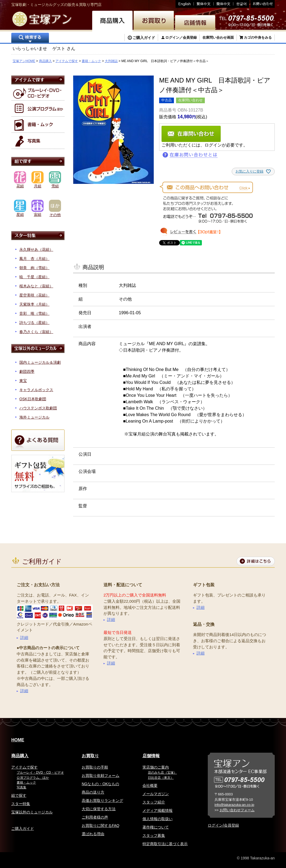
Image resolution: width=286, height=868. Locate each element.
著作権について (156, 827)
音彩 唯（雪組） (34, 313)
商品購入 (45, 61)
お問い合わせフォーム (237, 810)
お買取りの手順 (95, 767)
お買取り (90, 756)
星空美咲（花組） (34, 295)
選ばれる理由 (93, 834)
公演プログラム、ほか (33, 778)
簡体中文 (224, 4)
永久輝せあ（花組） (36, 249)
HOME (18, 740)
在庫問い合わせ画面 (218, 37)
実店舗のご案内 (156, 767)
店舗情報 (151, 756)
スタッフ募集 (154, 835)
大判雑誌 (111, 61)
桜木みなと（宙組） (36, 286)
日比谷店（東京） (161, 778)
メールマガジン (156, 794)
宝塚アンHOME (24, 61)
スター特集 (21, 804)
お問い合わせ (262, 4)
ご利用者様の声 (95, 817)
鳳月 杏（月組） (34, 259)
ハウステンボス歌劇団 (38, 408)
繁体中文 (204, 4)
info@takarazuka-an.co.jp (234, 805)
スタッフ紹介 (154, 802)
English (185, 4)
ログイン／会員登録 (181, 37)
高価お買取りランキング (102, 801)
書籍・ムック (91, 61)
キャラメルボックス (36, 390)
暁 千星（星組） (34, 277)
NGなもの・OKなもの (100, 784)
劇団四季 (27, 372)
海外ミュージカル (34, 417)
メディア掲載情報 (158, 810)
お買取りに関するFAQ (101, 826)
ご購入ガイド (144, 38)
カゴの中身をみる (258, 37)
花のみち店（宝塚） (162, 773)
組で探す (19, 795)
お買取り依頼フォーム (101, 776)
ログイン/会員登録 (223, 825)
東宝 (23, 381)
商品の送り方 (93, 792)
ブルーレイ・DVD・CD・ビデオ (40, 773)
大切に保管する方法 (99, 809)
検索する (30, 38)
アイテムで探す (67, 61)
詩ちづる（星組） (34, 323)
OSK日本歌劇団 (33, 399)
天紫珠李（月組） (34, 304)
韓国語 (241, 4)
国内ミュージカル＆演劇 (40, 362)
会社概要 (150, 785)
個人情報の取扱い (158, 819)
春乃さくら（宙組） (36, 332)
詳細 (24, 637)
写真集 (22, 787)
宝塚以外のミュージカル (32, 812)
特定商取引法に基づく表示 (165, 844)
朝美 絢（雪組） (34, 268)
